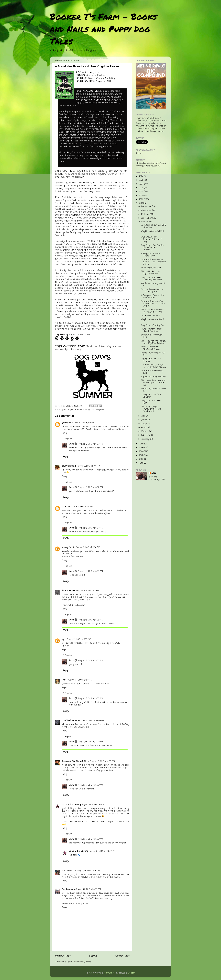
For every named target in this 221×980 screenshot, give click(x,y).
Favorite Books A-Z (150, 316)
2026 (141, 176)
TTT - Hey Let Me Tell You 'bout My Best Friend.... (153, 342)
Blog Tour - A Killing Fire (152, 325)
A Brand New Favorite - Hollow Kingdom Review (153, 366)
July (143, 416)
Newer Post (63, 956)
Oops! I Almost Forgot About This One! (151, 330)
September (147, 218)
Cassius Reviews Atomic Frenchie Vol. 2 (153, 291)
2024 (142, 184)
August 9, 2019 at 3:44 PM (80, 680)
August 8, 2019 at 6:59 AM (84, 423)
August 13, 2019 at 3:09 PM (90, 742)
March (145, 431)
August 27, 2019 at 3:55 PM (88, 889)
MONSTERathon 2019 (151, 268)
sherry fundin (68, 547)
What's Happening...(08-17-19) (153, 320)
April (144, 428)
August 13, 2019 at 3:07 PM (90, 444)
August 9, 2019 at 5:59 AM (79, 639)
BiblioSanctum (68, 591)
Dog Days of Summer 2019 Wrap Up (153, 226)
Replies (68, 439)
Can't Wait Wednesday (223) (152, 336)
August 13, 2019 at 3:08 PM (90, 571)
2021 (141, 196)
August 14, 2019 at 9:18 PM (89, 871)
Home (93, 956)
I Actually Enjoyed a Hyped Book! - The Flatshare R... (151, 409)
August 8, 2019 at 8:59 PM (88, 591)
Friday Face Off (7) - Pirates (151, 360)
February (146, 435)
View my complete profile (157, 478)
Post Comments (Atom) (79, 962)
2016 (141, 451)
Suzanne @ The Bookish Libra (75, 761)
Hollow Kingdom (96, 410)
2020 (141, 199)
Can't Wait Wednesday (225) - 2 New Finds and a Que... (153, 262)
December (147, 206)
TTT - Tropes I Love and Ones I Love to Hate (152, 311)
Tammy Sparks (69, 466)
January (145, 439)
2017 (141, 448)
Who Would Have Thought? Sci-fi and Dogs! (151, 239)
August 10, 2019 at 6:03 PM (102, 761)
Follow (139, 153)
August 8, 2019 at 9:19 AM (89, 466)
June (144, 420)
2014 (141, 459)
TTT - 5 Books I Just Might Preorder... (150, 273)
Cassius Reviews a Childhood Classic (151, 348)
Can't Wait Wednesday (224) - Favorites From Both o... (153, 304)
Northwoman (68, 889)
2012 (141, 463)
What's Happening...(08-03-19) (153, 390)
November (146, 210)
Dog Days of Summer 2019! (151, 402)
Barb (71, 444)
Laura (65, 507)
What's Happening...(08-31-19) (153, 232)
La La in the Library (71, 805)
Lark (64, 680)
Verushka (66, 423)
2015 (141, 455)
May (144, 424)
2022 (141, 192)
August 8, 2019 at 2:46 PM (88, 547)
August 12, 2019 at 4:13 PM (94, 805)
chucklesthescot (70, 721)
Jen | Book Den (69, 871)
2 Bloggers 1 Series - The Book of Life (153, 296)
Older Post (122, 956)
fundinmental (77, 556)
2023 (141, 188)
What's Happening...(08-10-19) (153, 354)
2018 (141, 444)
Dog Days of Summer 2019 (75, 410)
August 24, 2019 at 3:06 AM (102, 851)
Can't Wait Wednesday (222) (152, 372)
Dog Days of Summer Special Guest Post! (151, 279)
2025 (141, 180)
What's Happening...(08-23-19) (153, 285)
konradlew (109, 973)
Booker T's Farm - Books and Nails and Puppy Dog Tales (103, 29)
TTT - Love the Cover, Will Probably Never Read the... (153, 383)
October (146, 214)
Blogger (131, 973)
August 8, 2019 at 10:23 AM (81, 507)
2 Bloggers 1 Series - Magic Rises (150, 255)
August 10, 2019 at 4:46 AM (91, 721)
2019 (141, 203)
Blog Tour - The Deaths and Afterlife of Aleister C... (152, 248)
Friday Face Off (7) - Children (151, 396)
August (145, 222)
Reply (64, 433)
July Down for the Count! (153, 377)
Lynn (64, 639)
